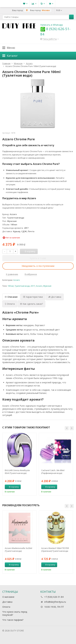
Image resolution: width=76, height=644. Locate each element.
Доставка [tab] (55, 297)
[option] (19, 464)
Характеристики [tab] (33, 297)
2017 (33, 286)
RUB (59, 10)
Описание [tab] (11, 297)
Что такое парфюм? (13, 620)
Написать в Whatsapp (52, 25)
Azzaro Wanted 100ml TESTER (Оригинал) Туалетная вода (55, 550)
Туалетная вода (22, 286)
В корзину (12, 487)
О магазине (8, 597)
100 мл (11, 286)
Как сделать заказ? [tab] (31, 304)
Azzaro (17, 280)
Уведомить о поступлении (38, 266)
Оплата (6, 607)
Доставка (7, 602)
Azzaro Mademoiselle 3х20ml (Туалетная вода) (18, 550)
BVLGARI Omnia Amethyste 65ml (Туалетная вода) (17, 472)
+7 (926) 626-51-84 (54, 597)
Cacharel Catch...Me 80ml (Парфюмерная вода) (53, 472)
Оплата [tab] (10, 304)
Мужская (47, 286)
